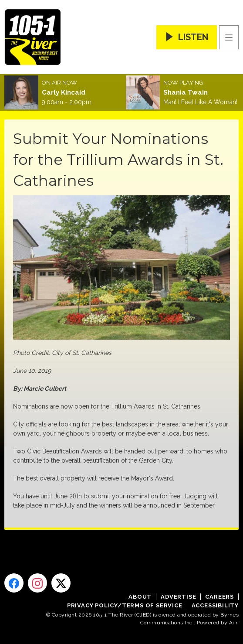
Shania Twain (186, 92)
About (140, 597)
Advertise (178, 597)
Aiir (233, 623)
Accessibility (215, 605)
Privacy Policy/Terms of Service (125, 605)
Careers (219, 597)
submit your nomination (125, 496)
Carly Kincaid (64, 92)
